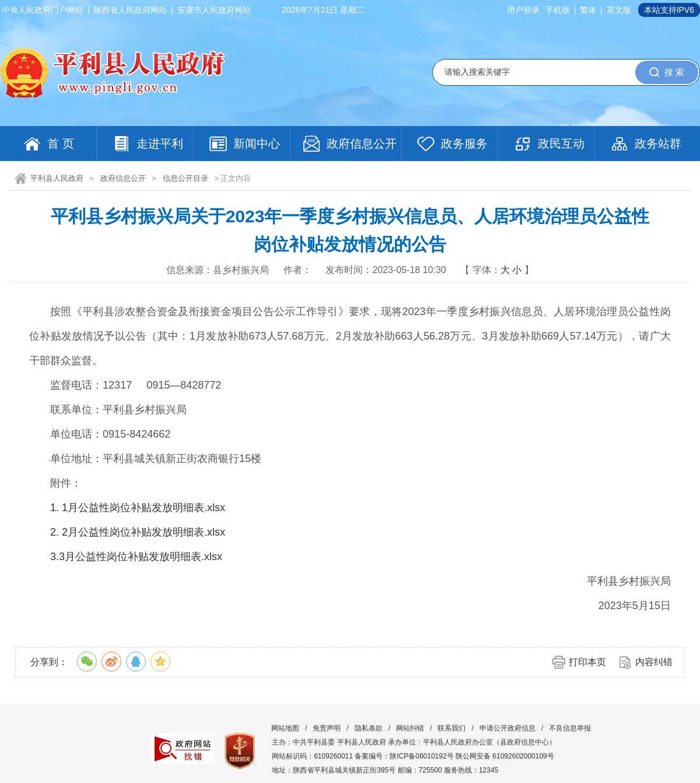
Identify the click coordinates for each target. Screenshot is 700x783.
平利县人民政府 (57, 178)
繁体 (588, 10)
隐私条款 (369, 728)
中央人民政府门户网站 (43, 10)
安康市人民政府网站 (214, 10)
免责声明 (327, 728)
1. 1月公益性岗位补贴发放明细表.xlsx (138, 508)
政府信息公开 (123, 178)
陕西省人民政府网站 (130, 10)
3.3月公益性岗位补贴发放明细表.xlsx (136, 557)
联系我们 (452, 728)
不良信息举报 (570, 728)
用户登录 (523, 10)
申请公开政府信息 (508, 728)
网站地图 (285, 728)
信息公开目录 (185, 178)
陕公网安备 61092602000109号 (505, 756)
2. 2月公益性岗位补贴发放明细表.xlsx (138, 532)
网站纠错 (410, 728)
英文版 (619, 10)
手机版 (558, 10)
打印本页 (587, 662)
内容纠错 (654, 662)
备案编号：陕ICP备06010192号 (404, 756)
